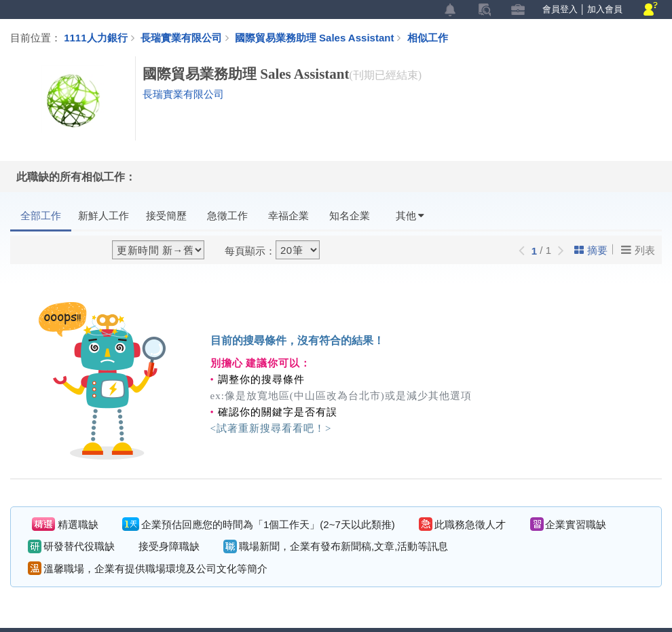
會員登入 (560, 9)
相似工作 (428, 37)
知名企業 (350, 216)
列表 (638, 250)
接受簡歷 (166, 216)
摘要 (591, 250)
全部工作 (41, 216)
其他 (410, 216)
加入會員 (605, 9)
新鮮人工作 (104, 216)
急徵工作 (227, 216)
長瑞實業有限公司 (181, 37)
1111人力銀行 (95, 37)
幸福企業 (288, 216)
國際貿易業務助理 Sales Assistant (321, 37)
